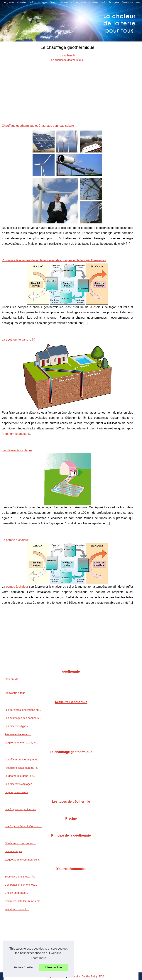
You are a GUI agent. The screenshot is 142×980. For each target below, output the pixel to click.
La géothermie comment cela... (23, 860)
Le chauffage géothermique (67, 60)
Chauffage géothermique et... (22, 759)
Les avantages (13, 851)
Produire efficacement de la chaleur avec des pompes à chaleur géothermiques (54, 260)
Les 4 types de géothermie (20, 809)
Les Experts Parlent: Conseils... (23, 826)
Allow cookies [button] (54, 967)
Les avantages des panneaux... (23, 718)
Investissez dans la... (17, 909)
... (128, 244)
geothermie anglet (15, 434)
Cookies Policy (89, 976)
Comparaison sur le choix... (21, 885)
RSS (102, 976)
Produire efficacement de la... (22, 768)
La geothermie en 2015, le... (21, 743)
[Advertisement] (67, 90)
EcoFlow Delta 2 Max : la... (20, 877)
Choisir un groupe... (16, 893)
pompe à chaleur (17, 587)
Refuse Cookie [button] (23, 967)
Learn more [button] (38, 958)
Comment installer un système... (24, 901)
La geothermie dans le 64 (19, 340)
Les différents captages (17, 450)
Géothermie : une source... (20, 843)
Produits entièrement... (18, 734)
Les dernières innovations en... (23, 710)
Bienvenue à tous (15, 693)
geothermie (69, 55)
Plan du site (12, 679)
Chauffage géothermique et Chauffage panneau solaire (38, 126)
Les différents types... (17, 726)
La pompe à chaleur (15, 540)
